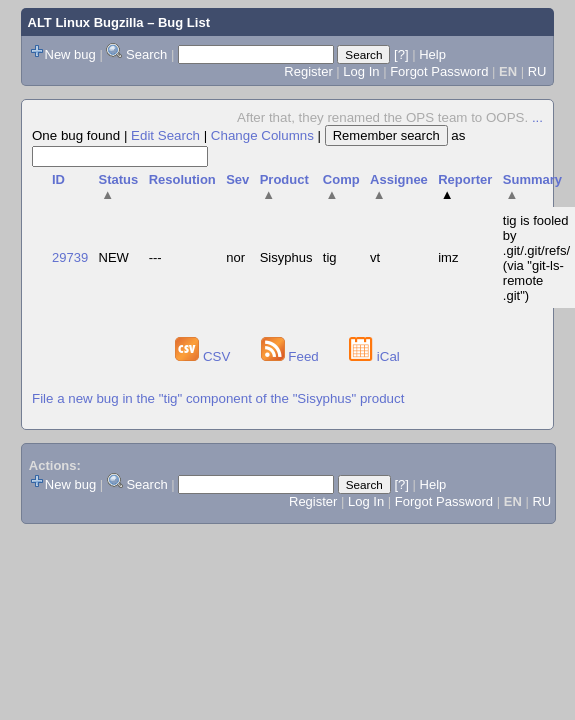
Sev (237, 179)
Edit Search (165, 135)
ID (58, 179)
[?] (401, 54)
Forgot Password (439, 71)
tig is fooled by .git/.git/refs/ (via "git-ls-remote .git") (536, 258)
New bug (70, 54)
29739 (70, 257)
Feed (292, 356)
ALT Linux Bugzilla (86, 22)
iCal (374, 356)
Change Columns (262, 135)
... (537, 117)
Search (146, 54)
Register (308, 71)
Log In (361, 71)
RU (537, 71)
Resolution (182, 179)
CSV (204, 356)
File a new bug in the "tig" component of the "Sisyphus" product (218, 398)
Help (432, 54)
